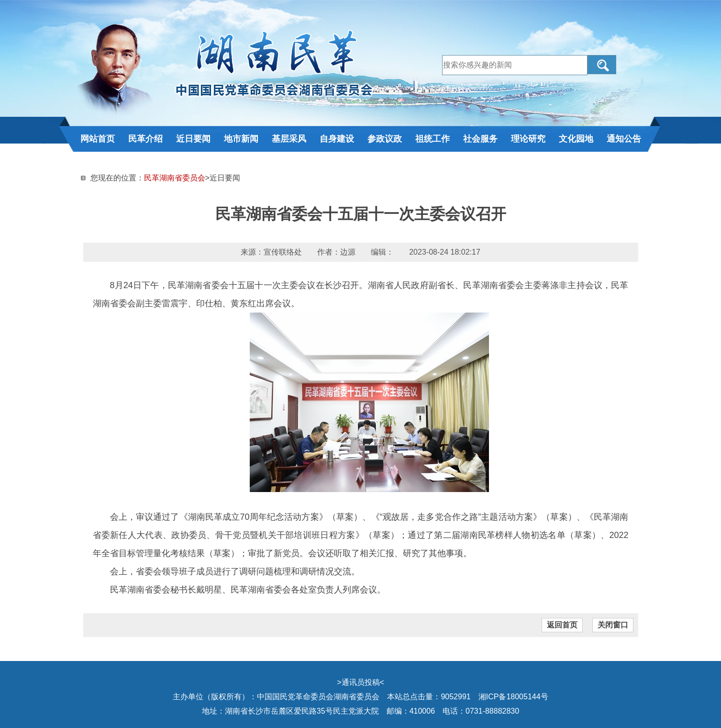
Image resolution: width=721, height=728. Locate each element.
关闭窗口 (613, 625)
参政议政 (385, 139)
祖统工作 (433, 139)
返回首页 (562, 625)
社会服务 (480, 139)
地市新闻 (241, 139)
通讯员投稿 (361, 682)
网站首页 (98, 139)
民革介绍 (145, 139)
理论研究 (528, 139)
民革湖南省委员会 (175, 178)
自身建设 (337, 139)
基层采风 (289, 139)
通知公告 (624, 139)
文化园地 (576, 139)
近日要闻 (193, 139)
